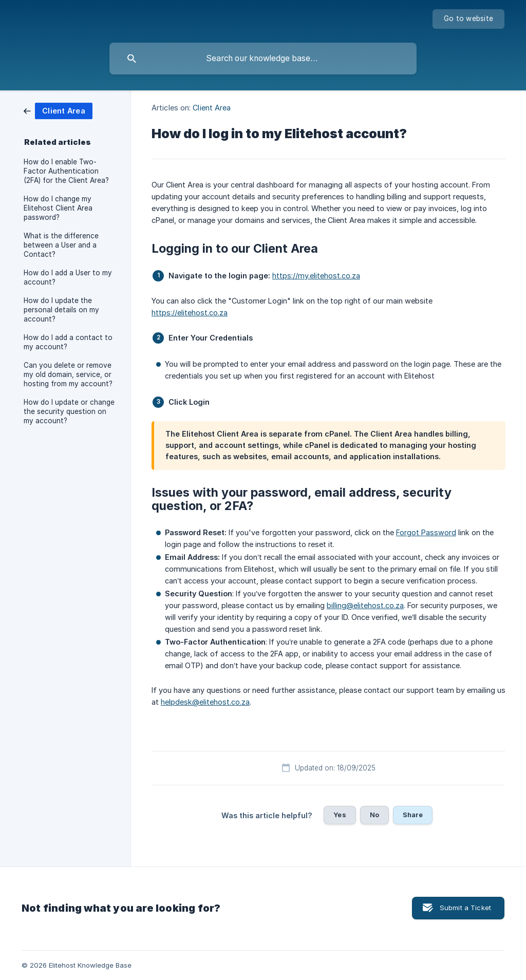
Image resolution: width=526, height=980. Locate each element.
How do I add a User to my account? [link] (68, 277)
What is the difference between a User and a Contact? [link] (61, 245)
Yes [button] (340, 815)
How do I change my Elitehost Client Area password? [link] (58, 208)
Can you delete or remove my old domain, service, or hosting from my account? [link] (68, 374)
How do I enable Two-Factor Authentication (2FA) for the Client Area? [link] (66, 171)
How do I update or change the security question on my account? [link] (69, 411)
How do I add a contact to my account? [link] (68, 342)
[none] (468, 19)
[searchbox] (263, 59)
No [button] (374, 815)
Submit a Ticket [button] (465, 908)
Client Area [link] (212, 108)
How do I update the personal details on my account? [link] (61, 310)
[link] (58, 110)
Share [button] (413, 815)
